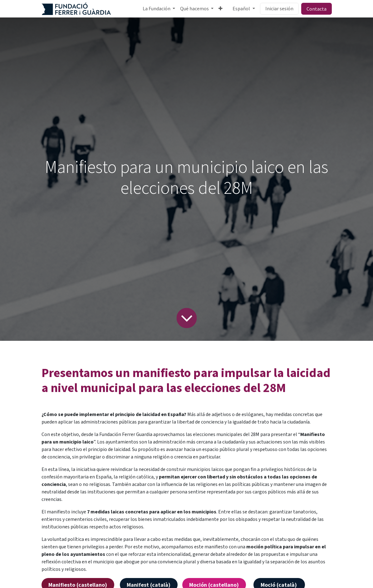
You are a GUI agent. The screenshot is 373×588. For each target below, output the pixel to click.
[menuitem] (159, 9)
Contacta (317, 9)
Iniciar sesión (279, 9)
